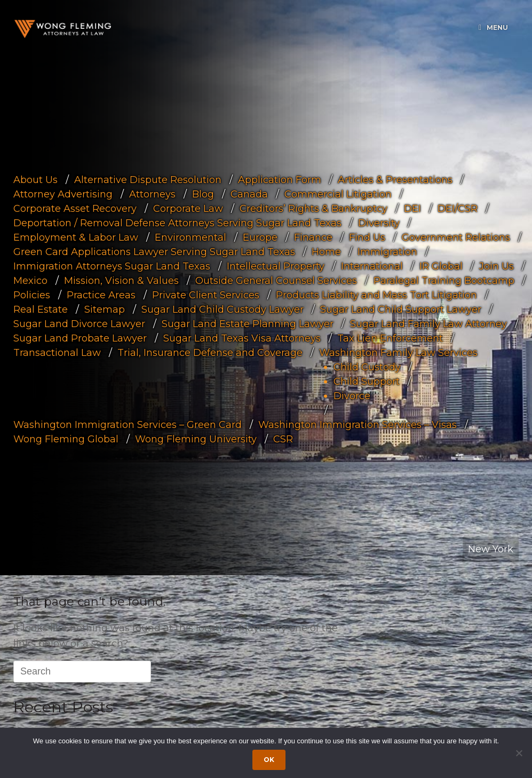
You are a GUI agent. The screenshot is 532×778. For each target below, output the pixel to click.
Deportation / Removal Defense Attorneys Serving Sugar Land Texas (177, 223)
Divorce (352, 395)
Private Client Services (206, 295)
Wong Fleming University (196, 439)
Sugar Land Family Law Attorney (428, 323)
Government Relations (456, 237)
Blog (203, 194)
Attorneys (152, 194)
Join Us (497, 266)
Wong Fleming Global (66, 439)
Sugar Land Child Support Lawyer (401, 309)
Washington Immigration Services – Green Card (128, 424)
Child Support (367, 381)
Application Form (280, 179)
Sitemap (105, 309)
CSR (283, 439)
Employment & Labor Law (76, 237)
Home (326, 251)
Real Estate (41, 309)
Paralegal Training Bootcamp (444, 280)
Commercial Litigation (338, 194)
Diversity (379, 223)
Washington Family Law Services (398, 352)
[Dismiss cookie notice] (519, 753)
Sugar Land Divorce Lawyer (79, 323)
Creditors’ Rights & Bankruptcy (313, 208)
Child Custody (367, 367)
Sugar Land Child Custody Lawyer (223, 309)
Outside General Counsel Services (276, 280)
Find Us (367, 237)
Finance (313, 237)
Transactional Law (57, 352)
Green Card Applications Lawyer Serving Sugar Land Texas (154, 251)
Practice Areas (101, 295)
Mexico (30, 280)
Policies (32, 295)
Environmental (190, 237)
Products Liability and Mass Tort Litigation (376, 295)
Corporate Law (188, 208)
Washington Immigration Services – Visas (358, 424)
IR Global (441, 266)
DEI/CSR (458, 208)
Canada (249, 194)
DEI (412, 208)
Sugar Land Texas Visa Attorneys (242, 338)
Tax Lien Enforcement (390, 338)
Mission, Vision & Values (121, 280)
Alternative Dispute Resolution (148, 179)
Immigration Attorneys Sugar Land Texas (112, 266)
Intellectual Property (276, 266)
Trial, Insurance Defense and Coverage (210, 352)
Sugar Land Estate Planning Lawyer (248, 323)
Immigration (387, 251)
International (372, 266)
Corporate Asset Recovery (75, 208)
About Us (35, 179)
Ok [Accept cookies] (269, 760)
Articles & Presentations (395, 179)
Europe (260, 237)
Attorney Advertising (63, 194)
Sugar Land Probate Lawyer (80, 338)
